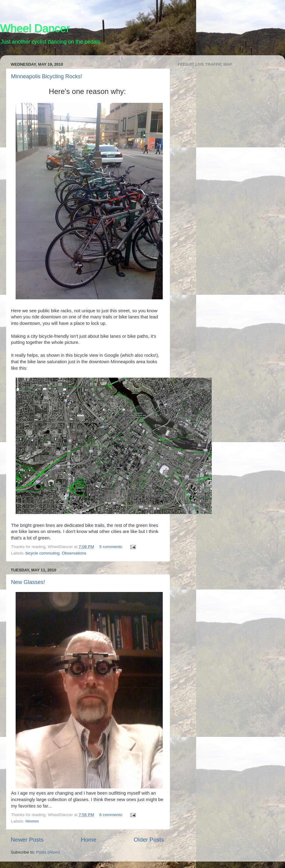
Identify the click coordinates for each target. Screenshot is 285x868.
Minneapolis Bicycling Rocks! (47, 76)
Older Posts (149, 840)
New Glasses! (28, 582)
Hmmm (32, 821)
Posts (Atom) (48, 852)
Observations (74, 553)
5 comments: (112, 547)
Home (89, 840)
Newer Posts (27, 840)
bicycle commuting (42, 553)
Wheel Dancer (35, 28)
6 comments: (112, 815)
